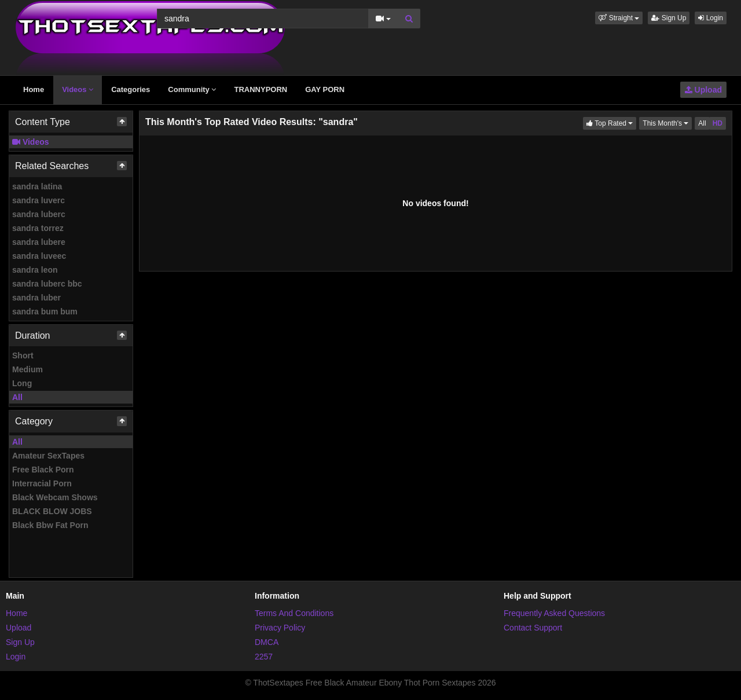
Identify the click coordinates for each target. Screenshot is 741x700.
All (17, 397)
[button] (619, 18)
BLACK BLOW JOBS (52, 511)
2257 (264, 657)
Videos (78, 89)
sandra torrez (38, 228)
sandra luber (36, 298)
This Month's (667, 122)
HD (718, 123)
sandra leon (35, 270)
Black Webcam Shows (55, 497)
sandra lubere (39, 242)
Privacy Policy (280, 628)
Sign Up (669, 18)
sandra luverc (38, 200)
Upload (703, 90)
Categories (131, 89)
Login (711, 18)
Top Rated (611, 122)
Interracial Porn (42, 483)
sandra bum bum (45, 311)
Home (34, 89)
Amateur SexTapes (48, 456)
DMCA (267, 642)
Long (22, 383)
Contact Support (533, 628)
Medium (27, 369)
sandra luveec (39, 256)
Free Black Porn (43, 470)
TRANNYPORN (261, 89)
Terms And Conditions (294, 613)
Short (23, 356)
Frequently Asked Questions (554, 613)
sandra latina (37, 186)
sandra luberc (39, 214)
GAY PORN (325, 89)
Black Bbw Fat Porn (50, 525)
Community (192, 89)
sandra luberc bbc (47, 284)
